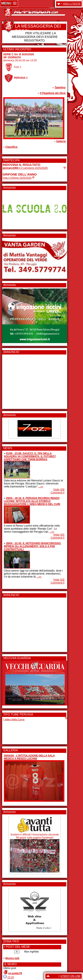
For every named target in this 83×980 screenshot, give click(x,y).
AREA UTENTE (72, 4)
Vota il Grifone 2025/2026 (17, 178)
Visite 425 (59, 535)
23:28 (10, 977)
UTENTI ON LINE (70, 976)
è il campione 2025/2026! (25, 168)
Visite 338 (59, 490)
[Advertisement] (15, 380)
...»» (41, 487)
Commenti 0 (57, 493)
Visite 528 (59, 580)
